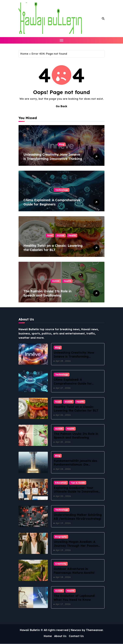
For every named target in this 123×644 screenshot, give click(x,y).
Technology (62, 190)
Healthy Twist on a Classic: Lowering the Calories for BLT (53, 248)
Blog (62, 144)
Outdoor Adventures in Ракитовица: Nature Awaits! (74, 571)
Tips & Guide (78, 483)
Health (72, 235)
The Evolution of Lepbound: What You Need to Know (74, 598)
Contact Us (76, 636)
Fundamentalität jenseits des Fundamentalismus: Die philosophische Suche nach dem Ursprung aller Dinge (77, 466)
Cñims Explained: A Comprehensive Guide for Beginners (52, 202)
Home (24, 54)
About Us (60, 636)
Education (61, 483)
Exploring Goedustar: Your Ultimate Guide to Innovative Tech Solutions (76, 492)
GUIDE (61, 235)
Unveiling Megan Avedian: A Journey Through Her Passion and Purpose (76, 546)
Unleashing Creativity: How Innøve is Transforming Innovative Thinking (53, 157)
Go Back (61, 106)
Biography (61, 537)
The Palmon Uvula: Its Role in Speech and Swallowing (47, 293)
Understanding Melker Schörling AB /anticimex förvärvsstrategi (78, 517)
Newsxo (76, 630)
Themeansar (94, 630)
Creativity (61, 564)
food (50, 235)
